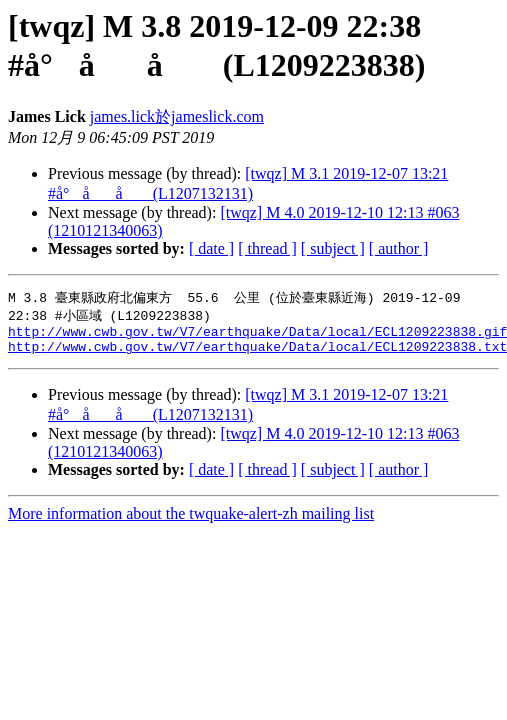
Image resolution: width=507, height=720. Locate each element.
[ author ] (399, 248)
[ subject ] (333, 248)
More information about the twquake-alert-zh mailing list (191, 521)
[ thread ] (267, 248)
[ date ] (211, 248)
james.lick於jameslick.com (177, 116)
